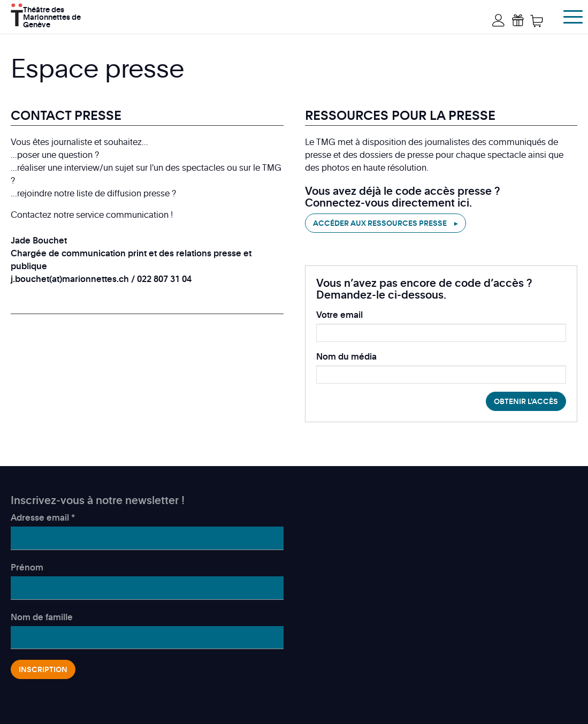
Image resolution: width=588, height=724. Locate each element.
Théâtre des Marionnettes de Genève (52, 16)
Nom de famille (42, 617)
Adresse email (43, 517)
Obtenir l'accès (526, 401)
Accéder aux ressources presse (380, 223)
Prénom (27, 567)
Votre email (339, 315)
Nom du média (346, 356)
